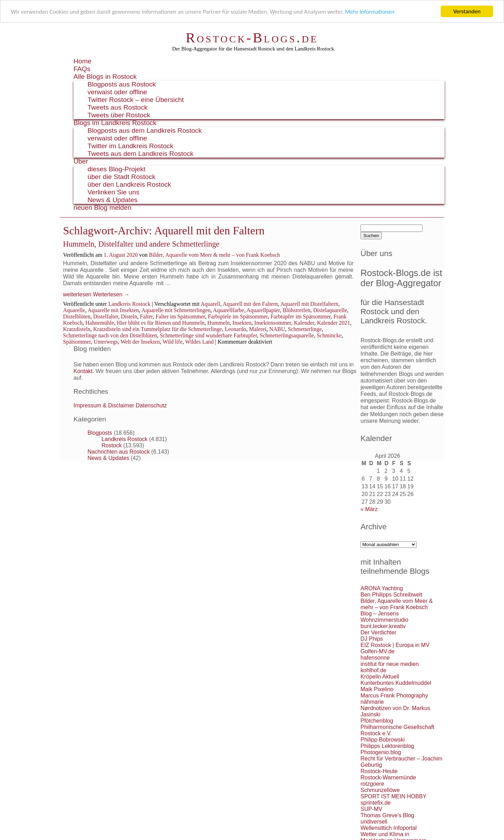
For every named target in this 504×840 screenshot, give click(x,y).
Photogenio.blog (381, 752)
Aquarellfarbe (228, 310)
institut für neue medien (390, 664)
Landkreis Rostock (129, 304)
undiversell (374, 822)
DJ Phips (372, 639)
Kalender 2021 (334, 322)
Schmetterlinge (305, 329)
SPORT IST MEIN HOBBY (394, 796)
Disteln (129, 316)
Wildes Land (199, 341)
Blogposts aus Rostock (122, 84)
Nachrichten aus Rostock (119, 452)
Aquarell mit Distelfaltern (309, 304)
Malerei (258, 329)
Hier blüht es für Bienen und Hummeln (161, 322)
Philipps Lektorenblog (387, 746)
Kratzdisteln (77, 329)
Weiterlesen (111, 294)
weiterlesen (77, 294)
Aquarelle (74, 310)
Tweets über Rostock (119, 115)
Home (82, 61)
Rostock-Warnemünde (388, 777)
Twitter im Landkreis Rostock (130, 146)
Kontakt (83, 371)
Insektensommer (273, 322)
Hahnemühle (100, 322)
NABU (277, 329)
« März (369, 509)
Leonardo (235, 329)
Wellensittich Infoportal (389, 828)
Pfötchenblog (377, 721)
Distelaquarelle (330, 310)
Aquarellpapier (263, 310)
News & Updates (113, 200)
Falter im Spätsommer (180, 316)
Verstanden (467, 11)
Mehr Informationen (370, 11)
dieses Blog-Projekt (116, 169)
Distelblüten (77, 316)
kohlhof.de (373, 670)
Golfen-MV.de (377, 651)
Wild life (173, 341)
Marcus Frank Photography (394, 696)
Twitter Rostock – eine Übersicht (136, 100)
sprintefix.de (376, 803)
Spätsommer (77, 341)
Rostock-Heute (379, 771)
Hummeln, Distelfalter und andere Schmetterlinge (141, 244)
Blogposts (100, 433)
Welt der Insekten (140, 341)
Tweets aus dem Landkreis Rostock (141, 154)
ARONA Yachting (382, 588)
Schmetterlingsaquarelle (287, 335)
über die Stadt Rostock (121, 177)
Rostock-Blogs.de (252, 38)
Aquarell (210, 304)
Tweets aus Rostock (118, 107)
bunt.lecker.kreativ (383, 626)
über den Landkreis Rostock (129, 184)
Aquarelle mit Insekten (113, 310)
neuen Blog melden (102, 208)
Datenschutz (151, 405)
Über (81, 161)
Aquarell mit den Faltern (250, 304)
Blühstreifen (297, 310)
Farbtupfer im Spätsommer (301, 316)
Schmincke (329, 335)
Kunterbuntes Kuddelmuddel (396, 683)
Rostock (112, 445)
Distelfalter (106, 316)
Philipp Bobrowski (383, 740)
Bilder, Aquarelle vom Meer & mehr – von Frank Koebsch (214, 255)
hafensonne (375, 658)
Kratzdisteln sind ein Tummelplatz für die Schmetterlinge (157, 329)
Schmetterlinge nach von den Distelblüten (110, 335)
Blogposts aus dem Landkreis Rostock (145, 130)
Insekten (242, 322)
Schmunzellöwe (380, 790)
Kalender (304, 322)
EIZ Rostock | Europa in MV (395, 645)
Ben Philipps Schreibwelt (391, 595)
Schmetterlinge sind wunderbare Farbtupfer (208, 335)
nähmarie (372, 702)
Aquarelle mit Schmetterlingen (176, 310)
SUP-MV (371, 809)
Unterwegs (106, 341)
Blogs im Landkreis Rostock (115, 123)
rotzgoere (372, 784)
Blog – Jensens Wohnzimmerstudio (384, 617)
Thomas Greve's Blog (387, 815)
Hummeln (218, 322)
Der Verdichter (378, 632)
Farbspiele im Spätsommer (238, 316)
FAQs (82, 69)
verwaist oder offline (117, 92)
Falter (146, 316)
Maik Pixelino (377, 689)
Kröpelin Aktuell (380, 677)
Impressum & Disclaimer (104, 405)
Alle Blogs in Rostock (105, 77)
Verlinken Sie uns (113, 192)
